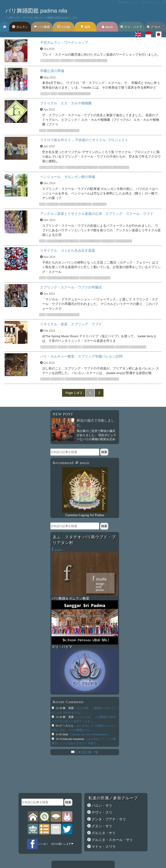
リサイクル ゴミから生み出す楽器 (68, 250)
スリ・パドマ (131, 27)
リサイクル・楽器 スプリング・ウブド (71, 324)
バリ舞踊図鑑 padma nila (36, 11)
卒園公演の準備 (52, 71)
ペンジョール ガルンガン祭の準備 (68, 177)
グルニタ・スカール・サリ (112, 840)
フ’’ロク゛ (155, 27)
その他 (64, 27)
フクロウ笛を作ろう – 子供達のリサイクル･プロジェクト (84, 140)
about (107, 27)
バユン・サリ (101, 806)
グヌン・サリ (101, 826)
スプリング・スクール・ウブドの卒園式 (71, 287)
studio (57, 550)
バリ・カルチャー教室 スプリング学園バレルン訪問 (81, 356)
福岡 (85, 27)
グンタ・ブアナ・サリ (108, 819)
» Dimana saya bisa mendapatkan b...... (91, 734)
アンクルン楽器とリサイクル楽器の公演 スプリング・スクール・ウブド (97, 214)
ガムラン (20, 27)
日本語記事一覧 (86, 752)
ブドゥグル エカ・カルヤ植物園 (66, 103)
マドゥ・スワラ (103, 847)
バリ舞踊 (42, 27)
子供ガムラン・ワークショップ (64, 42)
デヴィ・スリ (101, 812)
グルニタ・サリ (103, 833)
